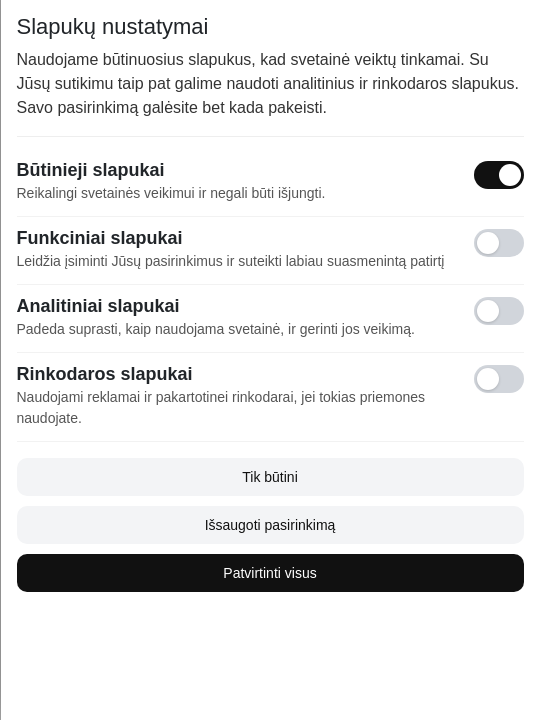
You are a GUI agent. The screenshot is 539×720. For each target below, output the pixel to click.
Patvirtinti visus (269, 573)
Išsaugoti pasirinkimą (269, 525)
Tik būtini (270, 477)
